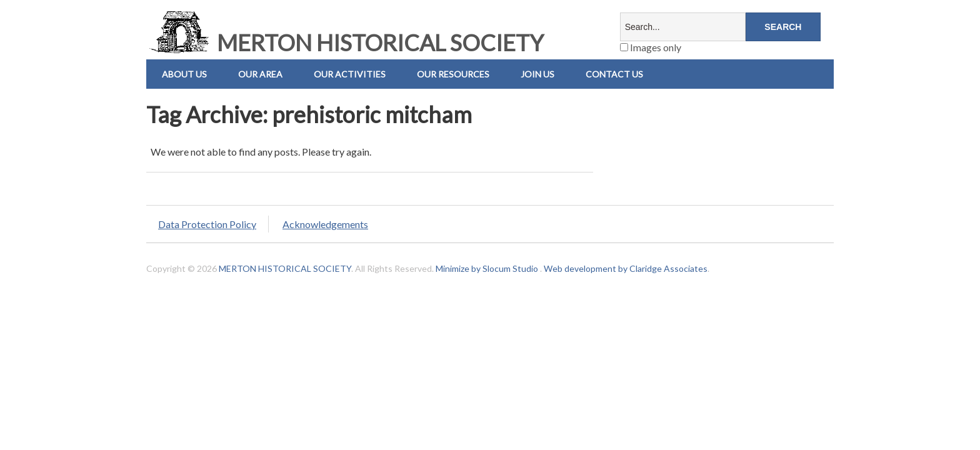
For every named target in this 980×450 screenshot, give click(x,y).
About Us (184, 74)
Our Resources (453, 74)
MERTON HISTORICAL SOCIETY (345, 42)
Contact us (614, 74)
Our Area (260, 74)
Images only (651, 47)
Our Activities (350, 74)
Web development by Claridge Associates (626, 268)
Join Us (537, 74)
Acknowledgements (325, 224)
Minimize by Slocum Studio (487, 268)
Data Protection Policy (207, 224)
